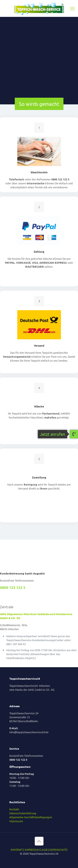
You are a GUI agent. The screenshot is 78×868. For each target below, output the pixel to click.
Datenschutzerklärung (23, 813)
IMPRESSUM (32, 850)
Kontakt (14, 809)
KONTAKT (17, 850)
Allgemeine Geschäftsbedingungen (31, 817)
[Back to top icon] (39, 841)
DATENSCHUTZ (58, 850)
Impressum (16, 821)
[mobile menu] (72, 8)
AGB (45, 850)
